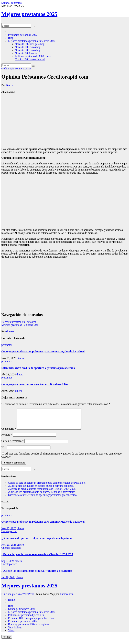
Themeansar (66, 598)
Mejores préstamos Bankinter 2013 (20, 325)
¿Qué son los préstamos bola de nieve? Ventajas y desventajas (42, 496)
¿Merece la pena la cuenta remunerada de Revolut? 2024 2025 (42, 493)
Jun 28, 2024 (8, 581)
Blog (11, 38)
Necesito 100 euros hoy (28, 47)
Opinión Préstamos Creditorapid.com (45, 77)
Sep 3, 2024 (8, 565)
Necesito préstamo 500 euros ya (19, 322)
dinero (9, 85)
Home (11, 604)
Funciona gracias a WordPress (18, 598)
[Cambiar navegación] (3, 23)
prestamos (26, 68)
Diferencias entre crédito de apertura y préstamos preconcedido (38, 368)
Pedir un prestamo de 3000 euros (33, 56)
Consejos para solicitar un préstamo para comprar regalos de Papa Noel (43, 351)
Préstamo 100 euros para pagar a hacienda (31, 622)
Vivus (11, 634)
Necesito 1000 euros (26, 53)
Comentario (9, 433)
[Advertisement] (65, 120)
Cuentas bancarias (11, 552)
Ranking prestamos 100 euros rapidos (29, 628)
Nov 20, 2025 (9, 549)
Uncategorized (9, 535)
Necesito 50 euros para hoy (30, 44)
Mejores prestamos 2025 (29, 14)
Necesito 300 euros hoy (28, 50)
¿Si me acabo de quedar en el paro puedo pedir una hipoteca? (41, 490)
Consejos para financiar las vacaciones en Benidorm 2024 (34, 384)
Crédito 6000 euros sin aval (30, 59)
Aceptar (7, 641)
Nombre (7, 439)
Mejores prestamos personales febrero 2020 (32, 41)
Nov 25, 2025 (9, 532)
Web (4, 451)
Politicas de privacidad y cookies (26, 619)
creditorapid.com (11, 68)
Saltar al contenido (12, 3)
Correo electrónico (13, 445)
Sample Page (15, 631)
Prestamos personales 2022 (23, 35)
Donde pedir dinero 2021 (22, 613)
